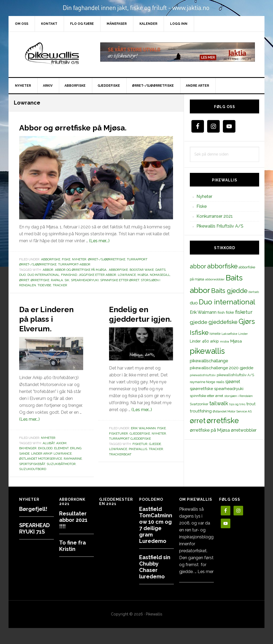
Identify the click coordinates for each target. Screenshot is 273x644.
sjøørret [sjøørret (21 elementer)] (233, 382)
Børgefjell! (33, 509)
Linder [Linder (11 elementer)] (243, 334)
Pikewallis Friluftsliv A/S (220, 226)
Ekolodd (45, 458)
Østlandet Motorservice (41, 468)
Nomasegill (160, 275)
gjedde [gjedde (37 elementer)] (199, 322)
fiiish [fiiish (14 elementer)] (221, 312)
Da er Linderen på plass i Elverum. (47, 323)
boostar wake (142, 270)
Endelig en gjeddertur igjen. (134, 318)
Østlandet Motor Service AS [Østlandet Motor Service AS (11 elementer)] (232, 411)
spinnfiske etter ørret (120, 280)
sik (67, 280)
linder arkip (42, 463)
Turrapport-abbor (74, 264)
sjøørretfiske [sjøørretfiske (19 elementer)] (201, 389)
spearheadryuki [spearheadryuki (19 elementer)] (229, 389)
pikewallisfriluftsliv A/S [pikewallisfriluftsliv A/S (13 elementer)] (235, 375)
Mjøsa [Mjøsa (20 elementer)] (236, 341)
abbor (48, 270)
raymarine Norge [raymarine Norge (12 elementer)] (202, 382)
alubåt (49, 453)
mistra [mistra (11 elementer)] (224, 341)
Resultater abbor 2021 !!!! (73, 520)
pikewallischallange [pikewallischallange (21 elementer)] (209, 361)
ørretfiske (40, 280)
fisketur (140, 454)
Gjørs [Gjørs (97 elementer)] (247, 321)
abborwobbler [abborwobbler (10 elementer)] (215, 279)
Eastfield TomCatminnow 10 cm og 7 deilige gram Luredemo (156, 525)
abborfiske (118, 270)
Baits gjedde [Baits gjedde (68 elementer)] (229, 291)
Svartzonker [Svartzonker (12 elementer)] (199, 404)
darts (160, 270)
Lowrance (127, 275)
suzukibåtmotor (61, 474)
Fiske (66, 259)
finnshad (69, 275)
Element (61, 458)
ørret (24, 280)
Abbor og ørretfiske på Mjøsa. (87, 127)
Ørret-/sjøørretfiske (107, 259)
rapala (57, 280)
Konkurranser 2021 (215, 216)
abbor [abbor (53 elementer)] (198, 266)
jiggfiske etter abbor (97, 275)
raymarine (73, 468)
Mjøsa (143, 275)
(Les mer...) (99, 241)
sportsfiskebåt (32, 474)
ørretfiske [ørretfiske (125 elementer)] (223, 420)
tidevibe (44, 285)
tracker (60, 285)
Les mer (206, 572)
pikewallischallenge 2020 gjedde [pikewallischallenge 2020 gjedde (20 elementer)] (222, 368)
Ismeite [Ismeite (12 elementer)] (215, 334)
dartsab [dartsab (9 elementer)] (254, 292)
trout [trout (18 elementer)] (251, 404)
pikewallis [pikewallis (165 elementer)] (207, 351)
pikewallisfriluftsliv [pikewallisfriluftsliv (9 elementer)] (203, 375)
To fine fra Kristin (73, 546)
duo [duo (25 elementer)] (194, 303)
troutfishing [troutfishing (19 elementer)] (201, 411)
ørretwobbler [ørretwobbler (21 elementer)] (244, 430)
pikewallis (138, 459)
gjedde (155, 454)
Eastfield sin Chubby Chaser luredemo (155, 567)
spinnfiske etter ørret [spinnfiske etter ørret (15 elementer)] (206, 396)
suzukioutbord (33, 479)
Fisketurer (119, 443)
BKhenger (28, 458)
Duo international (43, 275)
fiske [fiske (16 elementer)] (230, 312)
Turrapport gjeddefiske (130, 448)
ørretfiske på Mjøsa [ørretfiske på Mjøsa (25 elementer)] (210, 430)
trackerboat (120, 464)
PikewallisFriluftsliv (54, 54)
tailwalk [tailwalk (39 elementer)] (219, 403)
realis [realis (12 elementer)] (220, 382)
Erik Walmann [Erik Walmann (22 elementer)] (203, 312)
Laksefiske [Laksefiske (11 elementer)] (229, 334)
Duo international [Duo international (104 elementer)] (227, 302)
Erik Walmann (143, 438)
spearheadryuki (85, 280)
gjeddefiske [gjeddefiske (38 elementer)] (223, 322)
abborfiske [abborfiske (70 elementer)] (222, 266)
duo (23, 275)
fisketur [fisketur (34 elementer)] (244, 312)
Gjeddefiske (140, 443)
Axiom (61, 453)
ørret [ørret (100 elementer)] (198, 421)
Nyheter (79, 259)
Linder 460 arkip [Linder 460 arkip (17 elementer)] (204, 341)
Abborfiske (51, 259)
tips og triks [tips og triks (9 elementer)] (237, 404)
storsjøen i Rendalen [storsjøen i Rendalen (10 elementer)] (238, 396)
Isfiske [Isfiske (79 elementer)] (199, 333)
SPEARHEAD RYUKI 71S (35, 528)
